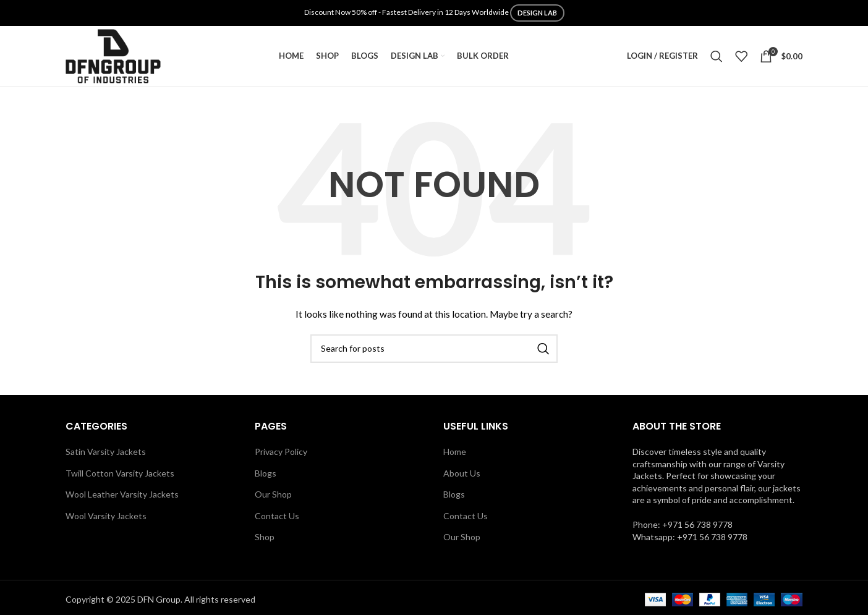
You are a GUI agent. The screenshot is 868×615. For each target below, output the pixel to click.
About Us (462, 476)
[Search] (717, 58)
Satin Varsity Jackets (106, 455)
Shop (265, 541)
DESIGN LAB (537, 13)
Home (455, 455)
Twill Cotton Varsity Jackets (120, 476)
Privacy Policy (281, 455)
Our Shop (273, 498)
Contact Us (277, 520)
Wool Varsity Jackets (106, 520)
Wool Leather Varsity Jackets (122, 498)
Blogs (266, 476)
